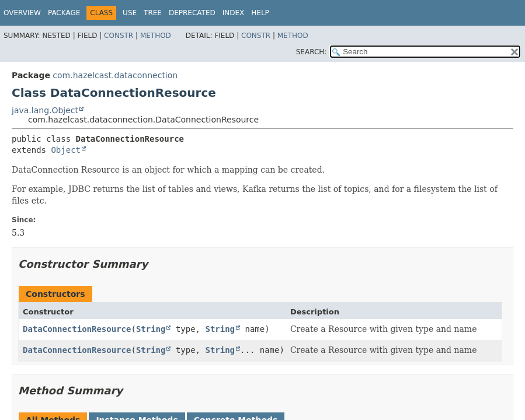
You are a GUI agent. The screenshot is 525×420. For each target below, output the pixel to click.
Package (64, 13)
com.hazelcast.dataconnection (115, 75)
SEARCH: (312, 52)
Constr (119, 36)
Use (130, 13)
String (151, 329)
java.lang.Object (45, 110)
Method (156, 36)
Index (234, 13)
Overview (22, 13)
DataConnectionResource (77, 329)
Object (66, 150)
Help (260, 13)
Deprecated (192, 13)
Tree (153, 13)
